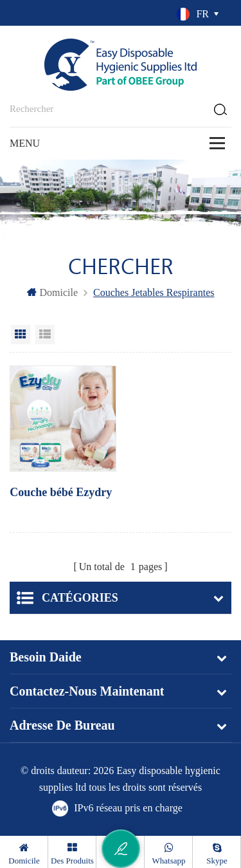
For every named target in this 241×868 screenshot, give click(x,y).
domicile (53, 292)
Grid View (21, 335)
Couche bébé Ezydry (61, 492)
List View (45, 335)
